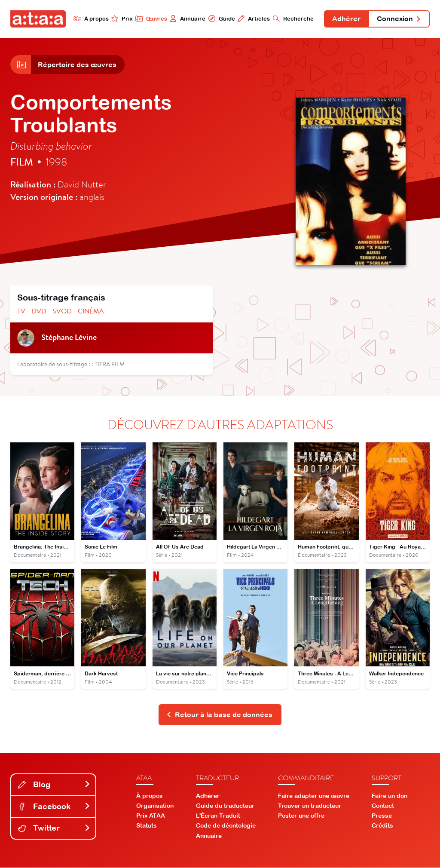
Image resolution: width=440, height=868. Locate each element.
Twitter (54, 829)
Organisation (155, 806)
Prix (121, 18)
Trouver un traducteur (310, 806)
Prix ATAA (151, 816)
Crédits (382, 826)
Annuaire (187, 18)
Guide (220, 18)
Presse (382, 816)
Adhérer (346, 19)
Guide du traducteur (225, 806)
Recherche (292, 18)
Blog (54, 785)
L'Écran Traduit (218, 816)
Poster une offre (301, 816)
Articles (253, 18)
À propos (90, 18)
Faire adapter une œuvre (314, 796)
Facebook (54, 807)
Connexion (399, 19)
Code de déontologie (226, 826)
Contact (383, 806)
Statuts (147, 826)
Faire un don (390, 796)
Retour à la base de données (219, 715)
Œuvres (150, 18)
